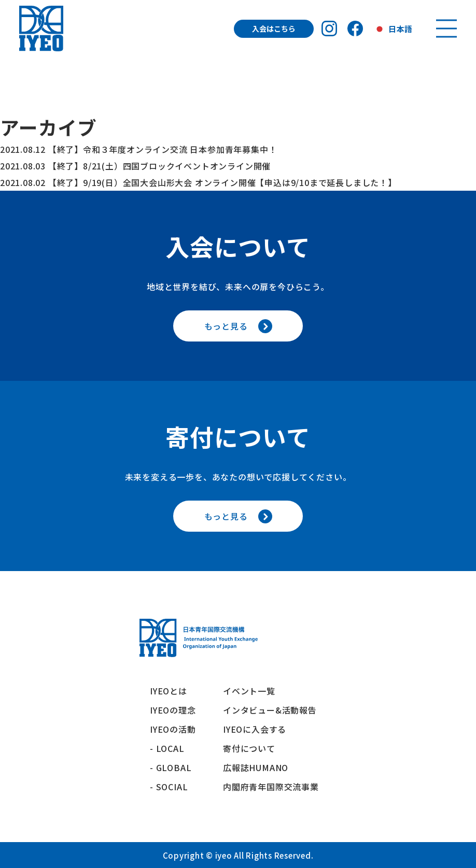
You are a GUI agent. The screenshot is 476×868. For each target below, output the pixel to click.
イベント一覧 (249, 691)
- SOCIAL (169, 787)
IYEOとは (169, 691)
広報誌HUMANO (256, 767)
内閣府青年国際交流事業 (271, 787)
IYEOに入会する (259, 729)
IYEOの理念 (173, 710)
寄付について (254, 748)
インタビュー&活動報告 (270, 710)
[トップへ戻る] (41, 29)
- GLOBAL (171, 767)
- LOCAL (167, 748)
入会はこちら (274, 29)
